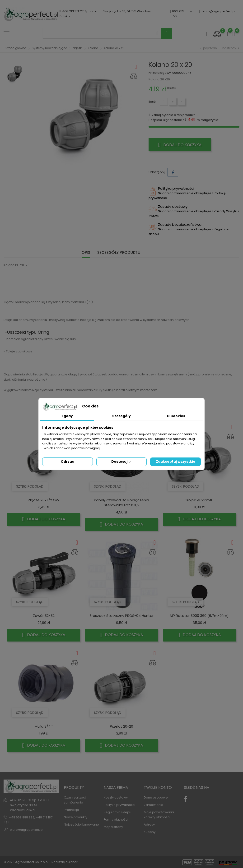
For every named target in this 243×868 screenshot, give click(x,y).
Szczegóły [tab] (121, 416)
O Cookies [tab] (176, 416)
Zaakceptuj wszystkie (176, 462)
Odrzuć (67, 462)
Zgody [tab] (67, 416)
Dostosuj (121, 462)
